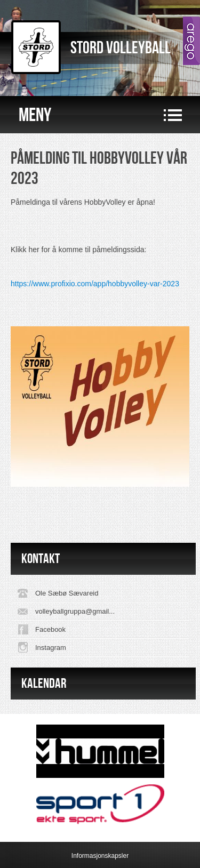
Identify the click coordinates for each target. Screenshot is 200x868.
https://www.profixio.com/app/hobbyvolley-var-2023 (95, 284)
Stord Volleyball (121, 48)
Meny (35, 115)
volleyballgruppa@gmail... (75, 611)
